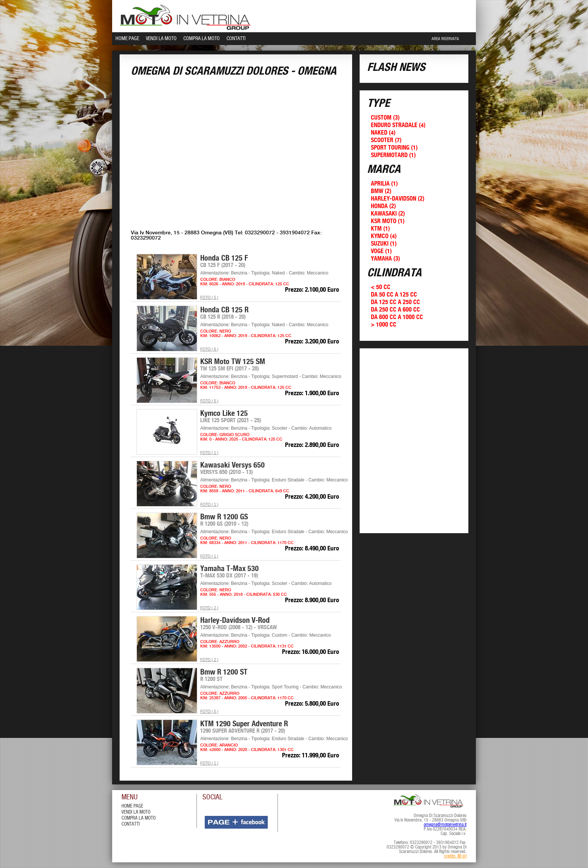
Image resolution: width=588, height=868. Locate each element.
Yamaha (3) (385, 259)
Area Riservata (445, 39)
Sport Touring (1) (394, 148)
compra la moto (139, 818)
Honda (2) (383, 206)
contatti (131, 824)
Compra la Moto (202, 39)
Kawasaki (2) (388, 214)
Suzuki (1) (384, 244)
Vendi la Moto (161, 39)
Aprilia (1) (384, 184)
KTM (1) (380, 229)
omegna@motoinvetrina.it (445, 825)
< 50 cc (381, 287)
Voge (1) (381, 251)
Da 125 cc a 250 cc (395, 302)
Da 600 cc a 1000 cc (397, 317)
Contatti (236, 39)
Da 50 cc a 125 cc (394, 295)
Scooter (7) (386, 140)
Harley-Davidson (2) (398, 199)
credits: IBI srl (455, 856)
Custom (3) (385, 118)
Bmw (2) (381, 191)
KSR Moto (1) (388, 221)
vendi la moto (136, 812)
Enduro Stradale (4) (398, 125)
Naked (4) (383, 133)
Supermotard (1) (393, 155)
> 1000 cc (384, 325)
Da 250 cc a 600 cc (395, 310)
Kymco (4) (384, 236)
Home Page (127, 39)
